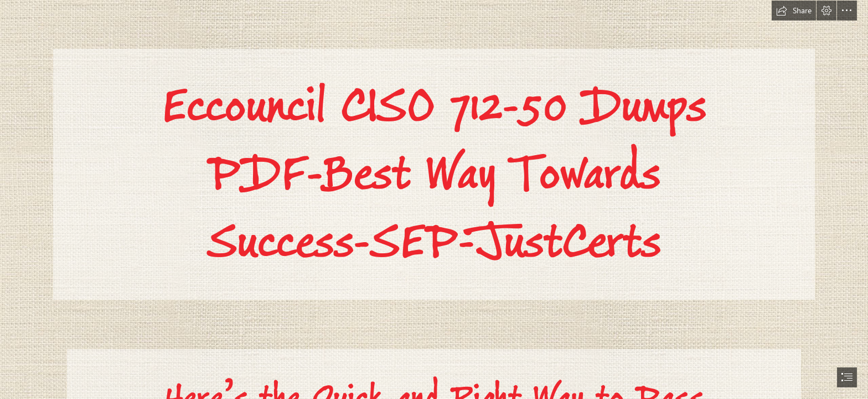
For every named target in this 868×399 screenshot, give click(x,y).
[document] (434, 199)
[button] (794, 11)
